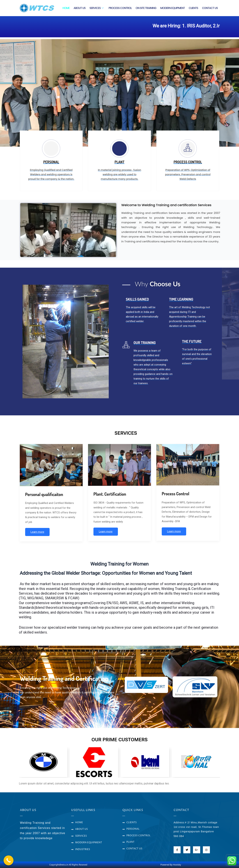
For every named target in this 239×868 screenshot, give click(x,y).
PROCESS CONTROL (120, 8)
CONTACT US (210, 8)
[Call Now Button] (9, 860)
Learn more (37, 532)
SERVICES (96, 8)
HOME (66, 8)
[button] (6, 93)
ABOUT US (80, 8)
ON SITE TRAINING (146, 8)
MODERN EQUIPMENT (173, 8)
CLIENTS (193, 8)
